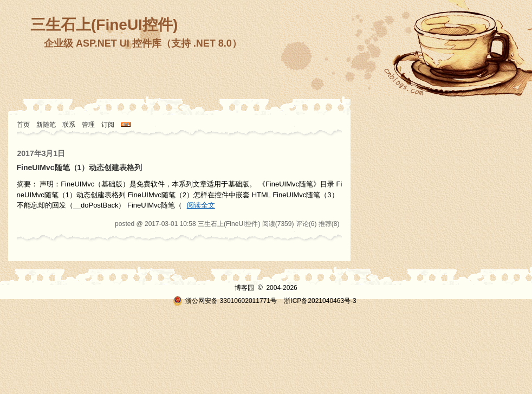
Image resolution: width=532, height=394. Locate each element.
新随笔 (46, 125)
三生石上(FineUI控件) (104, 25)
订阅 (108, 125)
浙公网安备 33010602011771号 (225, 301)
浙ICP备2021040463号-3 (320, 301)
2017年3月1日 (41, 153)
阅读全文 (201, 205)
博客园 (244, 288)
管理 (88, 125)
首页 (23, 125)
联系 (69, 125)
